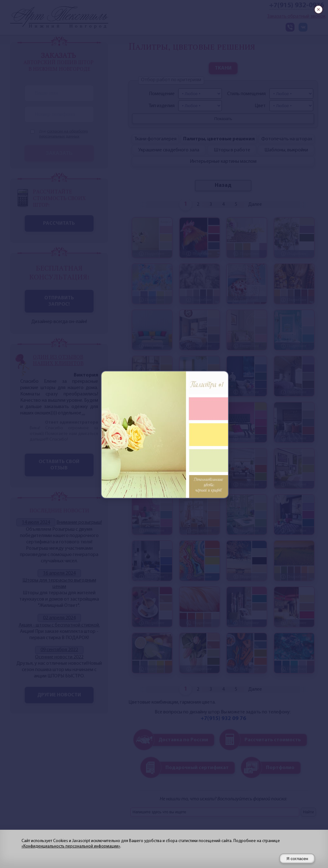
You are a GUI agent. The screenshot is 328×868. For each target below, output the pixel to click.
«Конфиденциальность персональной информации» (71, 846)
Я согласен (297, 859)
